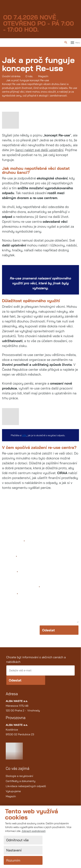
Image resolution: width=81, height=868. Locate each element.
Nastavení (14, 850)
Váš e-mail (10, 557)
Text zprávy (10, 594)
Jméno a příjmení (14, 542)
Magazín (11, 796)
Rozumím (13, 860)
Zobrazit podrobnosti (34, 831)
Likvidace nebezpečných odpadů (26, 786)
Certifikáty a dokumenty (21, 781)
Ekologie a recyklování (19, 776)
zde (24, 435)
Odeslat (49, 630)
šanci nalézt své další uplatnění (39, 150)
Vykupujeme (13, 791)
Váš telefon (10, 572)
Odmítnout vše (17, 840)
